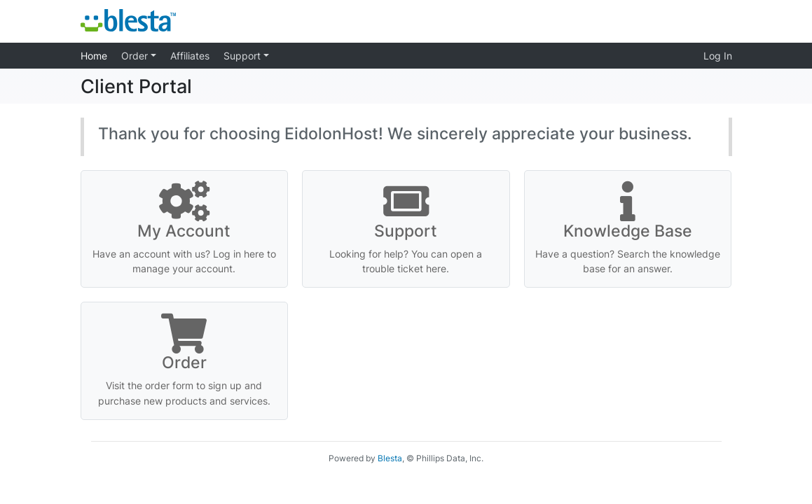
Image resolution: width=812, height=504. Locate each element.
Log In (718, 56)
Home (94, 56)
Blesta (390, 458)
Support (243, 56)
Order (136, 56)
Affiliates (190, 56)
